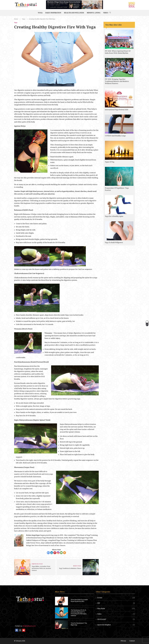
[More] (65, 553)
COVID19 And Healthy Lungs (115, 136)
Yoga (40, 13)
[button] (147, 323)
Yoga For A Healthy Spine (114, 216)
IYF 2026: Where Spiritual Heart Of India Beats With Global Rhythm (118, 52)
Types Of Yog (110, 162)
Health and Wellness (74, 13)
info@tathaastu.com (29, 626)
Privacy (123, 641)
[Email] (61, 553)
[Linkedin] (52, 553)
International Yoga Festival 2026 (117, 110)
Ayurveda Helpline (116, 625)
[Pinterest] (55, 553)
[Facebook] (48, 553)
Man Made (116, 609)
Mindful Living (94, 13)
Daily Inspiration (53, 13)
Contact (132, 641)
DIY (116, 603)
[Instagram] (58, 553)
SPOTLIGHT (116, 619)
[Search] (110, 13)
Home (16, 19)
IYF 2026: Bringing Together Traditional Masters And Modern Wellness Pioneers (117, 81)
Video (106, 13)
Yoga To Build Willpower (114, 242)
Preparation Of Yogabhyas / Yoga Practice (117, 189)
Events (116, 598)
